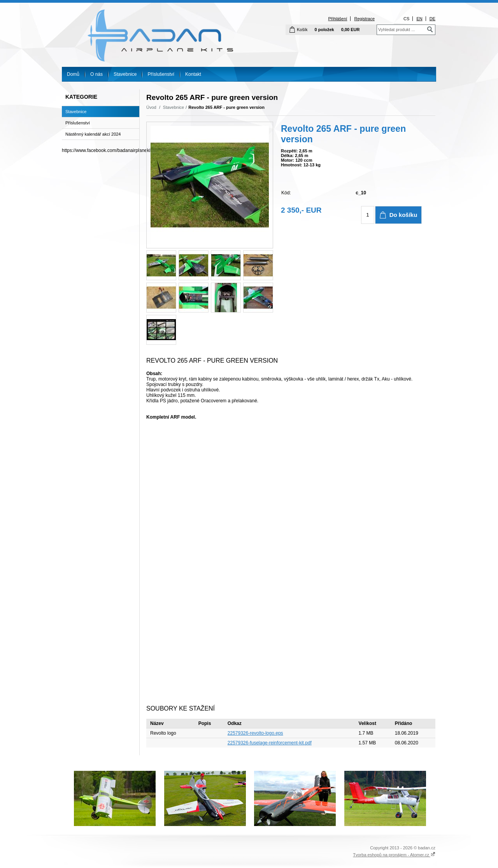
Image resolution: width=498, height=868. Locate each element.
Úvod (151, 107)
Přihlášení (338, 19)
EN (419, 19)
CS (406, 19)
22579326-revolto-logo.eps (255, 733)
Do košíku (403, 215)
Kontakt (193, 74)
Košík (302, 30)
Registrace (364, 19)
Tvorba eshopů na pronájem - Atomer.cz (394, 855)
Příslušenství (161, 74)
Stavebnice (125, 74)
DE (432, 19)
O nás (96, 74)
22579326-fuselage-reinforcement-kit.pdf (270, 743)
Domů (73, 74)
